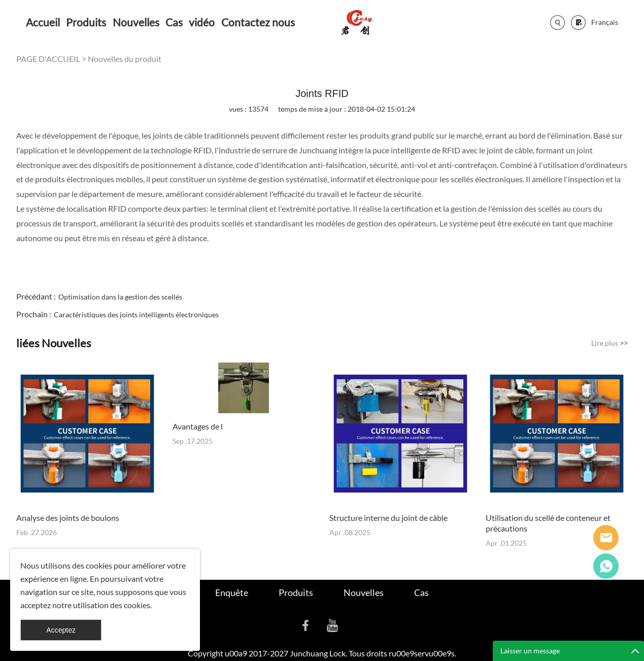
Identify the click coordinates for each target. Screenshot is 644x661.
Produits (86, 22)
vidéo (202, 22)
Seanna (606, 538)
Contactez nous (258, 22)
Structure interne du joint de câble (388, 518)
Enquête (232, 592)
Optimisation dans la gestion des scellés (120, 297)
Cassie (606, 566)
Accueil (43, 22)
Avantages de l (198, 426)
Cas (174, 22)
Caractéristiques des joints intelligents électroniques (136, 315)
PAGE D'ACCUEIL (48, 59)
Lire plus (609, 343)
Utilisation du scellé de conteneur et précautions (548, 523)
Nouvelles (136, 22)
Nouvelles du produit (125, 59)
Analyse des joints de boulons (68, 518)
